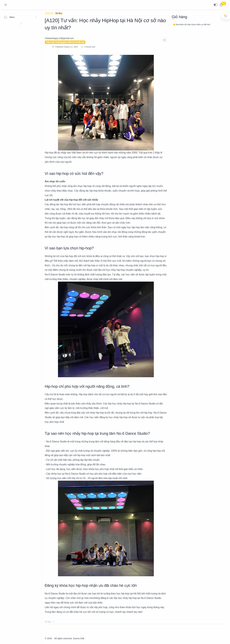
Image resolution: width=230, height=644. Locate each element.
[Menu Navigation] (6, 5)
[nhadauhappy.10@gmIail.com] (59, 38)
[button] (215, 5)
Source (76, 638)
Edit (82, 638)
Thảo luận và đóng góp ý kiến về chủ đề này (65, 42)
